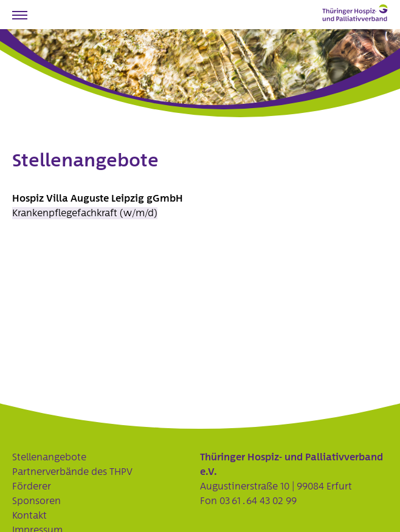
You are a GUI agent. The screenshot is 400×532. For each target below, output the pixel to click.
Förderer (32, 486)
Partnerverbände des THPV (72, 472)
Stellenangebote (49, 457)
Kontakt (29, 516)
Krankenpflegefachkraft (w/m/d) (85, 213)
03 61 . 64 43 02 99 (258, 501)
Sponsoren (36, 501)
